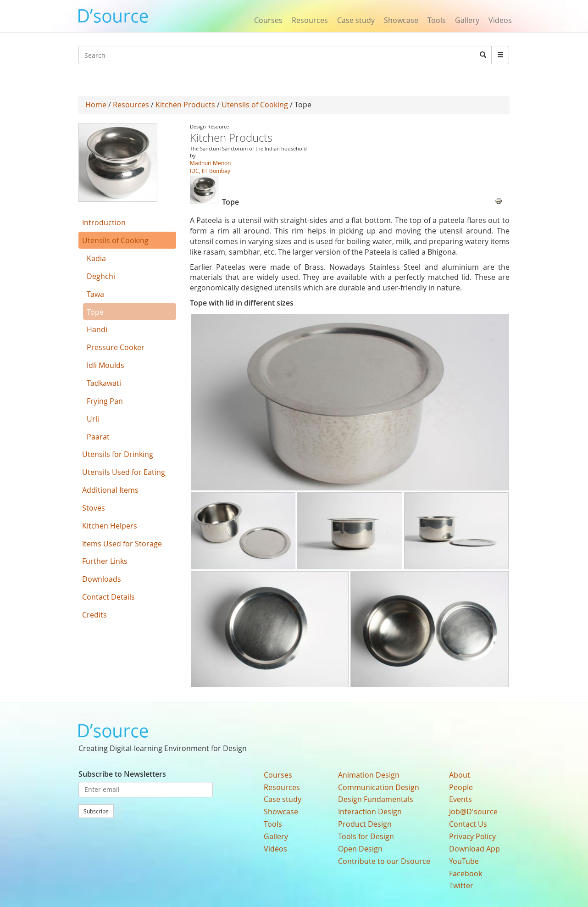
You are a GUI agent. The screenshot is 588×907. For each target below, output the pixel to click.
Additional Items (110, 490)
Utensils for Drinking (118, 454)
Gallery (467, 20)
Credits (94, 615)
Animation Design (369, 775)
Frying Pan (105, 401)
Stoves (94, 508)
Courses (268, 20)
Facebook (466, 874)
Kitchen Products (185, 105)
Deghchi (101, 276)
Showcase (401, 20)
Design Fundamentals (376, 799)
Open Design (360, 849)
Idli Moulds (105, 365)
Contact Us (468, 824)
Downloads (102, 579)
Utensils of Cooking (255, 105)
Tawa (95, 294)
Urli (93, 419)
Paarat (98, 437)
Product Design (365, 824)
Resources (310, 20)
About (460, 775)
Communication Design (379, 787)
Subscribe (96, 811)
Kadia (96, 258)
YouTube (464, 861)
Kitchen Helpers (110, 526)
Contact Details (108, 597)
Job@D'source (473, 812)
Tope (95, 312)
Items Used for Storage (122, 544)
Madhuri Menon (210, 163)
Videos (500, 20)
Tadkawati (104, 383)
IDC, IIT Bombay (210, 171)
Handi (97, 329)
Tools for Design (366, 836)
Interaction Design (370, 812)
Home (96, 105)
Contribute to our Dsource (384, 861)
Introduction (104, 223)
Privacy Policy (472, 836)
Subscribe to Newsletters (122, 774)
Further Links (105, 561)
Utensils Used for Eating (124, 472)
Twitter (461, 885)
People (461, 787)
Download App (474, 849)
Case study (356, 20)
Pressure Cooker (116, 347)
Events (460, 799)
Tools (437, 20)
